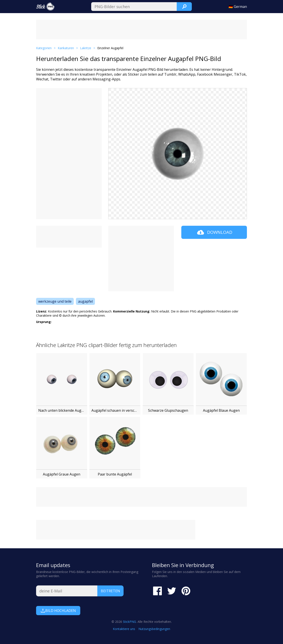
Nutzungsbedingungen (154, 629)
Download (214, 232)
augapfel (85, 301)
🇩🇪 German (238, 7)
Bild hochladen (58, 611)
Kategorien (44, 48)
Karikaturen (66, 48)
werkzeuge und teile (55, 301)
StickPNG (129, 622)
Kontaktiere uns (124, 629)
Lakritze (86, 48)
